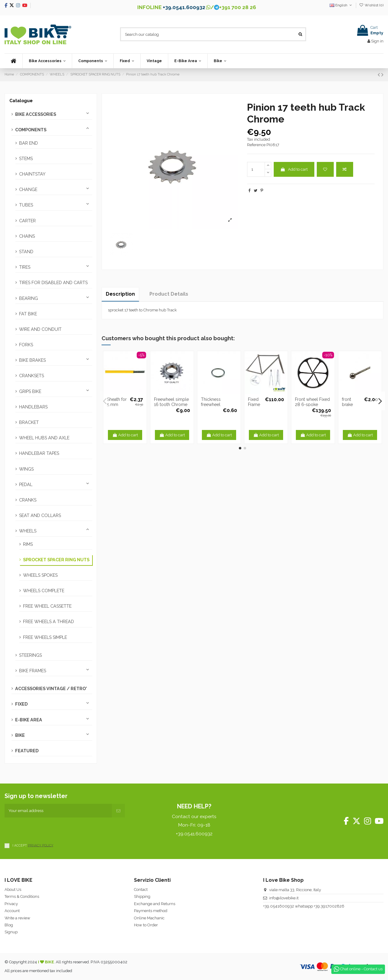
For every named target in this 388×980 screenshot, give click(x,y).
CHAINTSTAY (32, 174)
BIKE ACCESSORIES (36, 114)
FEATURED (27, 751)
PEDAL (26, 485)
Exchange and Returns (155, 904)
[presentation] (51, 829)
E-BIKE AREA (29, 720)
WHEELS (28, 531)
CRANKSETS (32, 376)
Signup (11, 932)
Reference (256, 145)
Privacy (11, 904)
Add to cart (294, 169)
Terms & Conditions (22, 896)
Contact (141, 889)
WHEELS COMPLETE (44, 591)
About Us (13, 889)
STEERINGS (30, 655)
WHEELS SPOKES (40, 575)
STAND (26, 252)
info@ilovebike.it (284, 898)
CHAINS (27, 236)
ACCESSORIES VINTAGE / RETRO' (51, 689)
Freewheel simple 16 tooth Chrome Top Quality (171, 404)
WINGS (26, 469)
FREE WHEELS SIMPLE (45, 637)
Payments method (151, 911)
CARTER (27, 221)
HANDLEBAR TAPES (39, 453)
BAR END (28, 143)
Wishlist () (371, 5)
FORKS (26, 345)
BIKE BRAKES (32, 360)
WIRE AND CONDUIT (40, 329)
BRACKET (29, 422)
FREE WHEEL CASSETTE (47, 606)
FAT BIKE (28, 314)
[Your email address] (58, 811)
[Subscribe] (118, 811)
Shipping (142, 896)
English (341, 5)
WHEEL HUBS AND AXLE (44, 438)
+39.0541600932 (279, 906)
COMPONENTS (31, 130)
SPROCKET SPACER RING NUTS (56, 560)
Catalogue (21, 101)
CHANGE (28, 190)
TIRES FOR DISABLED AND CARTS (53, 283)
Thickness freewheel (211, 402)
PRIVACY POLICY (41, 845)
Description (120, 294)
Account (12, 911)
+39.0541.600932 (184, 7)
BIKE (20, 735)
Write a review (17, 918)
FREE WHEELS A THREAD (48, 622)
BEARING (28, 298)
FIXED (21, 704)
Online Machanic (149, 918)
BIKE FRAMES (33, 671)
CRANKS (28, 500)
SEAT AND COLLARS (40, 515)
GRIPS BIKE (30, 391)
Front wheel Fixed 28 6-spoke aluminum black (312, 404)
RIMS (28, 544)
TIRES (25, 267)
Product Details (169, 294)
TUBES (26, 205)
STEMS (26, 159)
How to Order (146, 925)
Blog (9, 925)
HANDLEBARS (33, 407)
